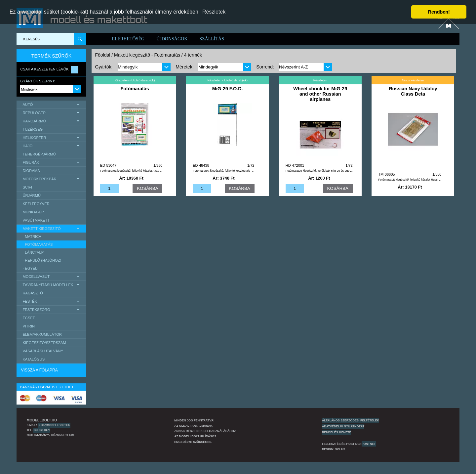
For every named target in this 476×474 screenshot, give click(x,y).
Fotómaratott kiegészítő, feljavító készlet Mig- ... (223, 171)
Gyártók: (104, 67)
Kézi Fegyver (36, 204)
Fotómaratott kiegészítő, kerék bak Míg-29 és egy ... (319, 171)
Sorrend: (265, 67)
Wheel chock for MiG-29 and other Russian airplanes (320, 94)
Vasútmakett (36, 220)
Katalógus (34, 359)
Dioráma (31, 171)
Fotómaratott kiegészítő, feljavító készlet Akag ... (131, 171)
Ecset (29, 318)
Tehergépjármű (39, 154)
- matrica (32, 237)
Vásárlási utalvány (43, 351)
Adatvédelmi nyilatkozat (343, 426)
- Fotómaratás (38, 244)
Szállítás (212, 39)
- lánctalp (33, 252)
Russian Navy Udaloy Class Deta (413, 91)
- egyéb (30, 268)
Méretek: (184, 67)
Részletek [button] (214, 12)
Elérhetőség (128, 39)
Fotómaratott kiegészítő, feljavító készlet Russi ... (410, 180)
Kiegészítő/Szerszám (44, 343)
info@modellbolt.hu (54, 425)
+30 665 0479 (42, 430)
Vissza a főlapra (39, 370)
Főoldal (102, 55)
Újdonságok (172, 39)
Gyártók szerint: (38, 81)
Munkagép (33, 212)
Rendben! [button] (439, 12)
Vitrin (29, 326)
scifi (27, 187)
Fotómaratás (135, 89)
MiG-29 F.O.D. (228, 89)
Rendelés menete (337, 432)
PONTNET (369, 444)
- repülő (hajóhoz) (42, 260)
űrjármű (32, 195)
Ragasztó (33, 293)
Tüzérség (33, 129)
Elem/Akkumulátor (42, 334)
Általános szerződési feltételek (351, 420)
